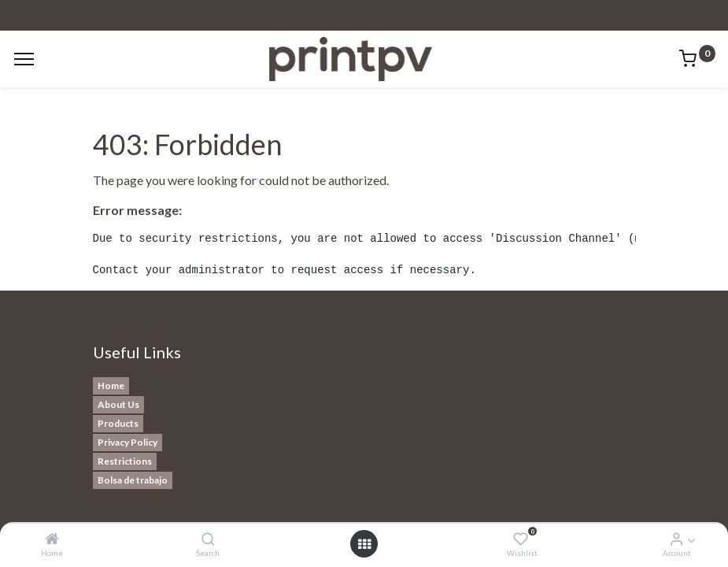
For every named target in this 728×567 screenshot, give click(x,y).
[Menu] (24, 59)
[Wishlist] (521, 539)
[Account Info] (676, 539)
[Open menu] (364, 544)
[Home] (52, 539)
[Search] (208, 539)
